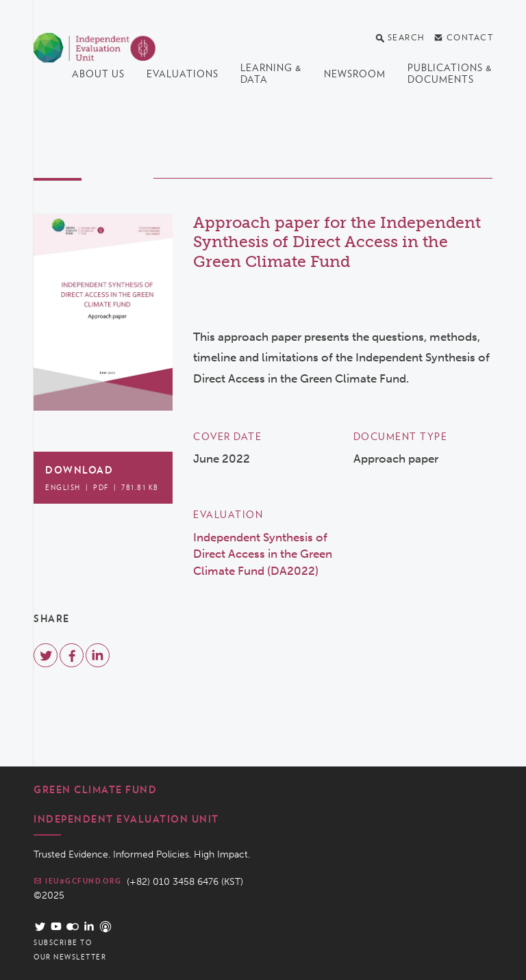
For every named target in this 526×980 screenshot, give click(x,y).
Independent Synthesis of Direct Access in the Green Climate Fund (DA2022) (263, 554)
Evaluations (183, 74)
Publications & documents (450, 74)
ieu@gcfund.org (77, 881)
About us (98, 74)
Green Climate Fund (95, 790)
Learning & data (271, 74)
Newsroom (355, 74)
